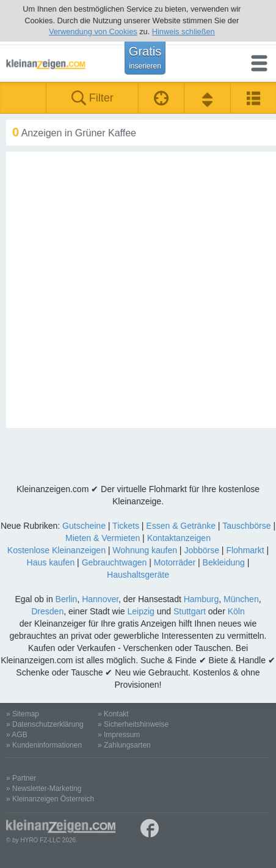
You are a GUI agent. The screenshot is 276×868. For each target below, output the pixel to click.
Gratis (145, 57)
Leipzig (140, 611)
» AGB (17, 735)
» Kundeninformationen (44, 745)
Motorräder (175, 562)
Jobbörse (202, 550)
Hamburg (202, 599)
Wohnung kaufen (145, 550)
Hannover (100, 599)
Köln (236, 611)
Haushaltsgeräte (138, 575)
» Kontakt (113, 714)
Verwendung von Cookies (93, 31)
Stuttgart (190, 611)
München (241, 599)
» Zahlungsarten (124, 745)
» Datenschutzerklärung (45, 724)
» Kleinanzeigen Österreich (50, 799)
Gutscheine (84, 526)
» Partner (21, 778)
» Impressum (119, 735)
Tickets (126, 526)
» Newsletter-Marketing (44, 789)
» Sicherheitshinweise (133, 724)
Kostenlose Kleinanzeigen (56, 550)
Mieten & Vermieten (103, 538)
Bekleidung (224, 562)
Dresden (47, 611)
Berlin (67, 599)
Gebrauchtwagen (114, 562)
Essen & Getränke (181, 526)
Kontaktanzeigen (179, 538)
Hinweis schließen (183, 31)
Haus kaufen (51, 562)
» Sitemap (23, 714)
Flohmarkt (245, 550)
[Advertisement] (138, 290)
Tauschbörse (246, 526)
